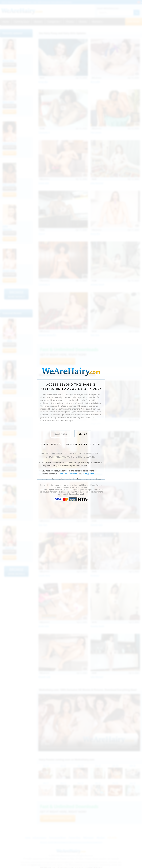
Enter (83, 434)
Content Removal (76, 494)
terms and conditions (67, 474)
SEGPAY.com (76, 492)
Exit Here (61, 434)
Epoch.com (54, 490)
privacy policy (88, 474)
